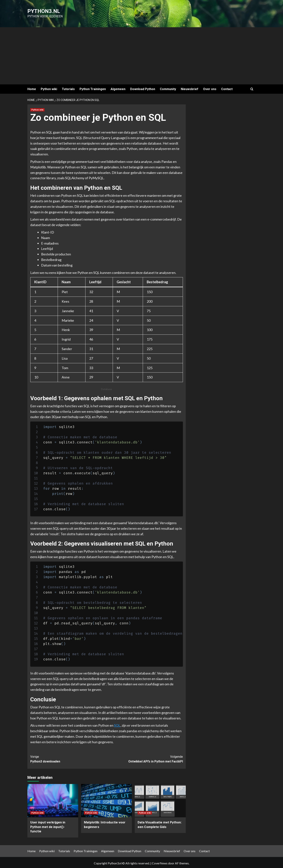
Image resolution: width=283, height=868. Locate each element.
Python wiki (49, 88)
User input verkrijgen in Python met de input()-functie (48, 825)
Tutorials (68, 88)
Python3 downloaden (68, 757)
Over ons (210, 88)
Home (32, 88)
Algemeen (118, 88)
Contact (227, 88)
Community (168, 88)
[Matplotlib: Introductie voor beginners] (106, 799)
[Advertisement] (142, 54)
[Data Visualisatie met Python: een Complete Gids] (160, 799)
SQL (117, 724)
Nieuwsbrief (190, 88)
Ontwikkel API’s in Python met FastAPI (145, 757)
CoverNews (160, 862)
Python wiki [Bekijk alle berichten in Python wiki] (37, 108)
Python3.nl (39, 10)
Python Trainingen (93, 88)
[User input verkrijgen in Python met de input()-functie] (53, 799)
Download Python (143, 88)
